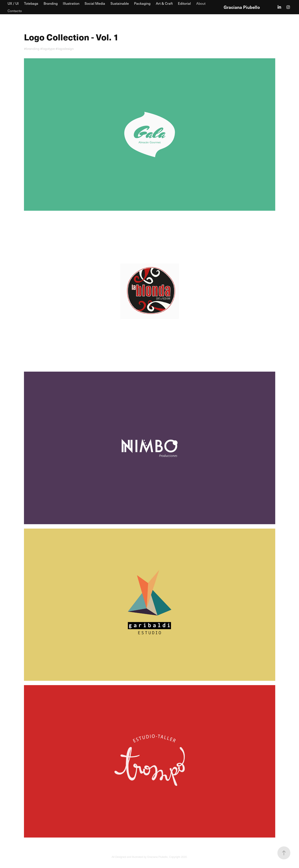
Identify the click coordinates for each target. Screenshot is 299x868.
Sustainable (120, 3)
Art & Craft (164, 3)
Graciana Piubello (242, 7)
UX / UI (13, 3)
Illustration (71, 3)
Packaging (142, 3)
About (201, 3)
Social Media (95, 3)
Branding (51, 3)
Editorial (184, 3)
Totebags (31, 3)
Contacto (15, 11)
